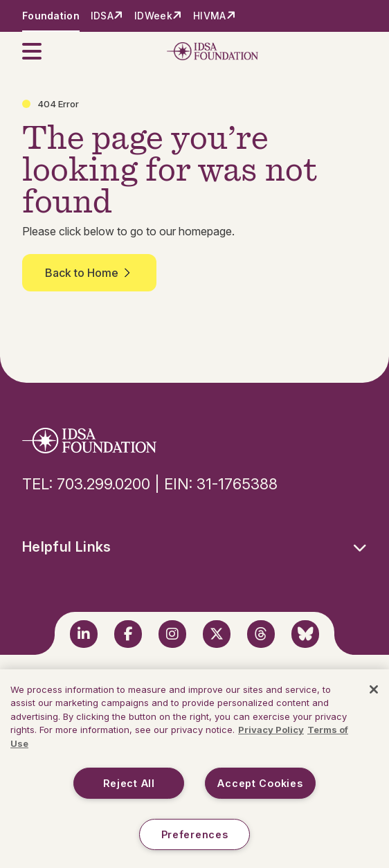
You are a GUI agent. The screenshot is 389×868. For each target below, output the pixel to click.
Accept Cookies (260, 783)
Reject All (129, 783)
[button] (40, 51)
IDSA (102, 16)
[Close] (374, 689)
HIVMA (209, 16)
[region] (194, 769)
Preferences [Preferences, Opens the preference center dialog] (195, 834)
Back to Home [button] (89, 273)
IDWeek (153, 16)
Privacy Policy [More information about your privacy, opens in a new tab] (271, 730)
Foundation (51, 16)
